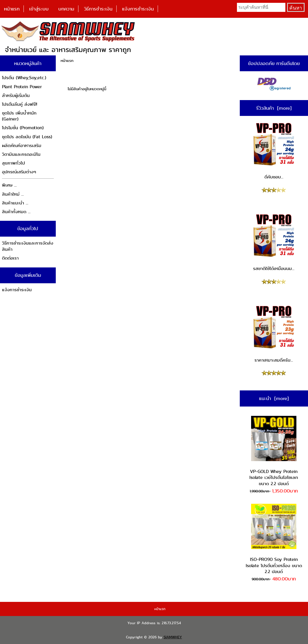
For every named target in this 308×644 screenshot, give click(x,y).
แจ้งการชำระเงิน (138, 9)
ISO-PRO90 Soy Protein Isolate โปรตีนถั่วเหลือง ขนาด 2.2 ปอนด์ (274, 539)
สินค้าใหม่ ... (13, 194)
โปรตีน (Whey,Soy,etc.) (24, 78)
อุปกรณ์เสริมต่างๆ (19, 172)
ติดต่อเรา (10, 258)
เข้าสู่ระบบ (39, 9)
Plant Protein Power (22, 87)
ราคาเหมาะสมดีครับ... (274, 334)
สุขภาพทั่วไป (13, 163)
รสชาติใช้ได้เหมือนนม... (274, 242)
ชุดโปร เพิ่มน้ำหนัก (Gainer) (19, 116)
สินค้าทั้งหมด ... (16, 212)
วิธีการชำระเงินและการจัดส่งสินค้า (28, 246)
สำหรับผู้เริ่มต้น (16, 95)
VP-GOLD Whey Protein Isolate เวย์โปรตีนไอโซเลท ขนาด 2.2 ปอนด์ (274, 451)
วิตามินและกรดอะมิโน (21, 154)
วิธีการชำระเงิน (98, 9)
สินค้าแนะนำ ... (15, 203)
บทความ (66, 9)
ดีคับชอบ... (274, 151)
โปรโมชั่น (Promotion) (23, 128)
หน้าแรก (12, 9)
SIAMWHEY (173, 637)
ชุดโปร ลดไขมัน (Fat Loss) (27, 137)
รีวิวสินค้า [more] (274, 108)
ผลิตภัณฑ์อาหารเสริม (22, 145)
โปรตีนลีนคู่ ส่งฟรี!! (20, 104)
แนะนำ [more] (274, 398)
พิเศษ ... (9, 185)
